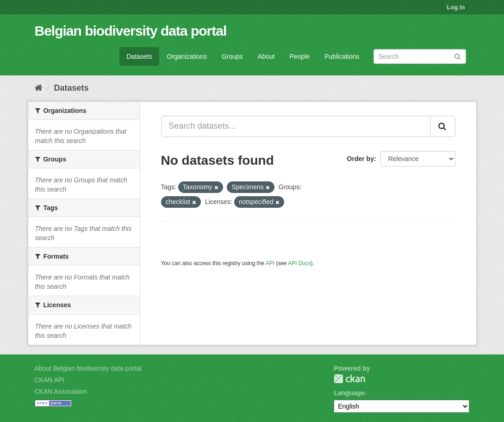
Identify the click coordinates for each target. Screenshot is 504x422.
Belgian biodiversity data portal (131, 31)
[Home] (39, 88)
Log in (456, 7)
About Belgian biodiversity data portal (88, 368)
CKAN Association (61, 391)
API (270, 263)
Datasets (139, 56)
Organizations (187, 56)
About (266, 56)
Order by (361, 159)
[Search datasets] (420, 56)
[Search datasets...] (296, 126)
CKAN (349, 379)
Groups (232, 56)
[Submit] (457, 56)
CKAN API (50, 380)
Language (349, 393)
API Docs (299, 263)
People (299, 56)
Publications (342, 56)
